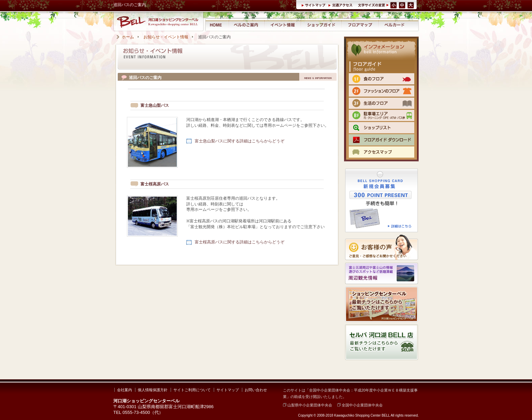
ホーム (128, 37)
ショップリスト (382, 128)
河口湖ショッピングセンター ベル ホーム (217, 25)
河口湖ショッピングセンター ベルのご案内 (246, 25)
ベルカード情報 (395, 25)
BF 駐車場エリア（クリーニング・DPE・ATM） (382, 115)
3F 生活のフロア (382, 103)
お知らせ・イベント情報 (166, 37)
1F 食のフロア (382, 79)
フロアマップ (360, 25)
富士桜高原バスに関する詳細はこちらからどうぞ (240, 242)
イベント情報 (282, 25)
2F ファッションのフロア (382, 91)
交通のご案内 (382, 152)
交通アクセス (341, 5)
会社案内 (125, 390)
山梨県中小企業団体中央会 (308, 405)
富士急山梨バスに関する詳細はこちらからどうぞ (240, 141)
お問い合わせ (256, 390)
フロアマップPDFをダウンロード (382, 140)
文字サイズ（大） (411, 5)
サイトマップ (315, 5)
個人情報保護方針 (153, 390)
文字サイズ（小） (394, 5)
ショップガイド (321, 25)
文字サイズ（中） (403, 5)
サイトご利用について (192, 390)
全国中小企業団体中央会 (360, 405)
